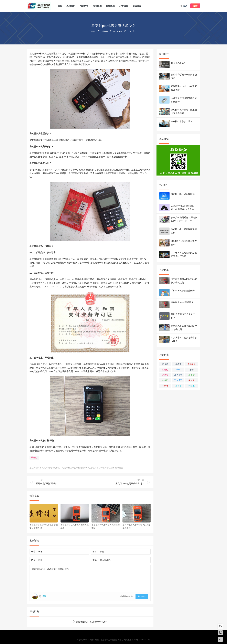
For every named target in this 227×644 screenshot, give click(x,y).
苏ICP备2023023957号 (141, 640)
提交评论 (142, 596)
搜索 (184, 6)
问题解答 (84, 6)
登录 (195, 6)
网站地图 (128, 640)
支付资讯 (71, 6)
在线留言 (137, 6)
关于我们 (124, 6)
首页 (60, 6)
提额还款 (110, 6)
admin (93, 31)
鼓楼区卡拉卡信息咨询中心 (39, 6)
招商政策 (97, 6)
